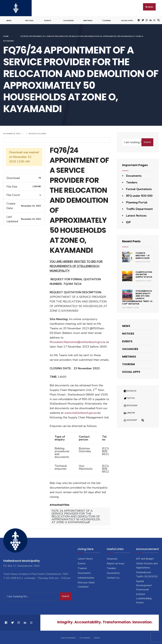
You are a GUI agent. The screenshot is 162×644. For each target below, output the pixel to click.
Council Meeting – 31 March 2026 (143, 255)
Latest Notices (136, 215)
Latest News (85, 558)
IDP (128, 222)
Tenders (132, 182)
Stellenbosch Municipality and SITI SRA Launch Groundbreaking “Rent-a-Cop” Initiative (138, 297)
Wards (97, 637)
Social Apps (127, 20)
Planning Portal (137, 202)
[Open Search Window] (158, 20)
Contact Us (113, 577)
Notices (29, 20)
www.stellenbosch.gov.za (81, 412)
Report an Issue (116, 563)
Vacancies (69, 20)
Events (48, 20)
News (9, 20)
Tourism (106, 20)
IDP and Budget (145, 558)
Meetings (88, 20)
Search (147, 142)
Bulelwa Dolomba (37, 133)
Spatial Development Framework (144, 585)
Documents (134, 175)
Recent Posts (132, 241)
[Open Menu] (159, 7)
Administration (86, 577)
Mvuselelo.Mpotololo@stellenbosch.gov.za (77, 342)
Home (6, 36)
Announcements (68, 637)
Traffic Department (139, 208)
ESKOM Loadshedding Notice (144, 598)
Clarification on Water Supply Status (144, 274)
